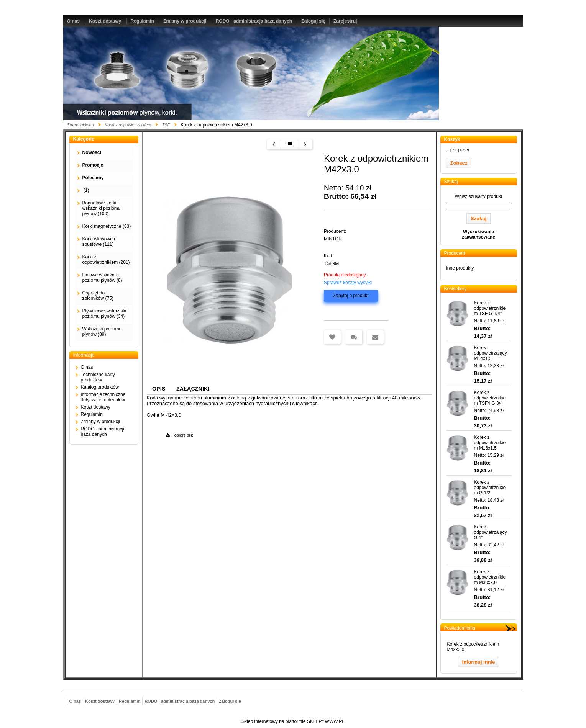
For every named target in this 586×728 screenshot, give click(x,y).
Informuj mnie (479, 662)
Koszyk (452, 139)
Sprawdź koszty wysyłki (348, 283)
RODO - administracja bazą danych (254, 21)
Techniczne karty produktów (98, 377)
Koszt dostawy (105, 21)
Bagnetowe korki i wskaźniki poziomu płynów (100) (102, 208)
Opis (159, 389)
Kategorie (84, 139)
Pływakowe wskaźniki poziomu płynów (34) (104, 314)
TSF (166, 125)
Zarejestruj (345, 21)
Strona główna (80, 125)
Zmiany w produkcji (185, 21)
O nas (73, 21)
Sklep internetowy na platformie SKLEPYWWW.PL (293, 721)
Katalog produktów (100, 387)
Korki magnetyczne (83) (107, 226)
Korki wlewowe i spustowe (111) (99, 242)
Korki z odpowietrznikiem (128, 125)
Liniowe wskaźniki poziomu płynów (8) (102, 278)
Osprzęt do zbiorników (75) (98, 296)
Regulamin (142, 21)
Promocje (93, 165)
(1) (86, 190)
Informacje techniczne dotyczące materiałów (103, 397)
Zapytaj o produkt (351, 296)
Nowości (92, 152)
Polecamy (93, 178)
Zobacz (459, 163)
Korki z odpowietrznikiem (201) (106, 260)
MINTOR (333, 239)
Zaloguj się (313, 21)
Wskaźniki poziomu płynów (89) (102, 332)
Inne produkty (460, 268)
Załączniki (193, 389)
